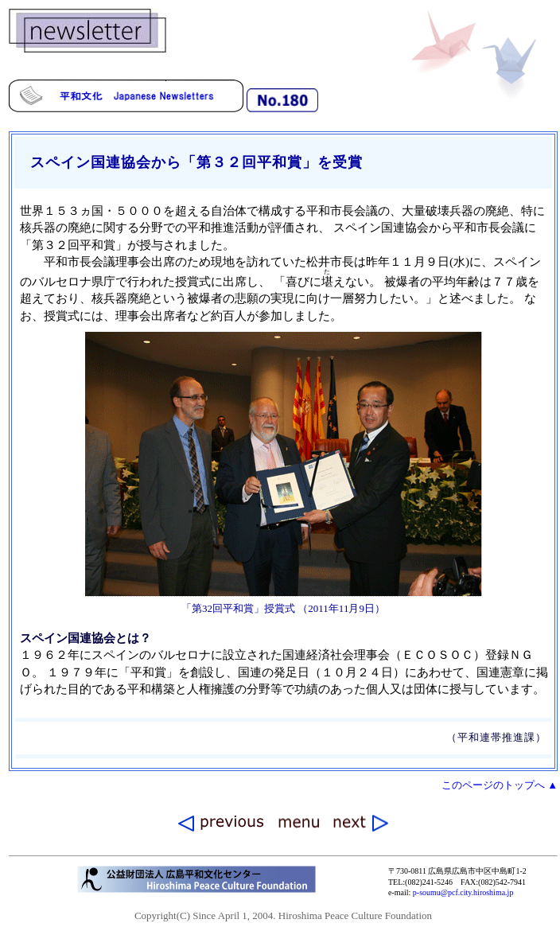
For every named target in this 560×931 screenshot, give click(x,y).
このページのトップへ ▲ (500, 785)
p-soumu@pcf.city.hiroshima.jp (463, 892)
